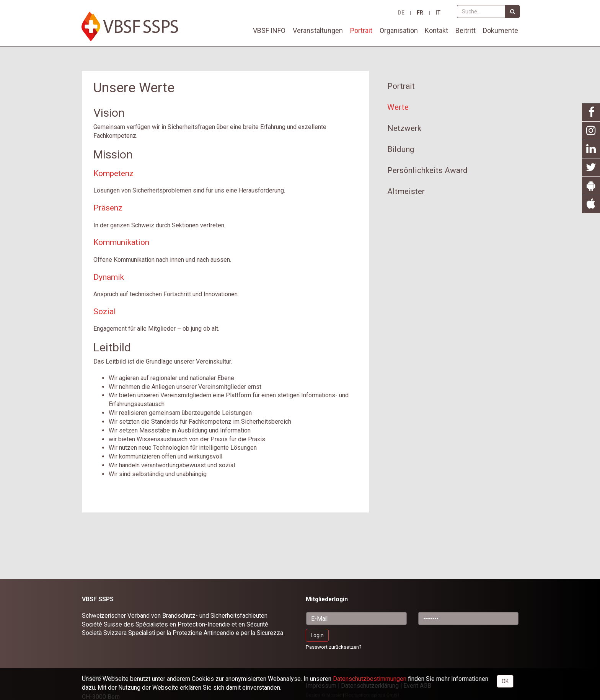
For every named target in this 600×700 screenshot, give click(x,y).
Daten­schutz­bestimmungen (370, 679)
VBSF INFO (269, 30)
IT (438, 13)
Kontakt (436, 30)
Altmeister (406, 191)
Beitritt (465, 30)
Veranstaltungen (318, 30)
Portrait (361, 30)
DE (401, 13)
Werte (398, 107)
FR (420, 13)
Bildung (401, 149)
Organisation (399, 30)
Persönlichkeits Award (427, 170)
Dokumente (501, 30)
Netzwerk (404, 128)
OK (505, 681)
